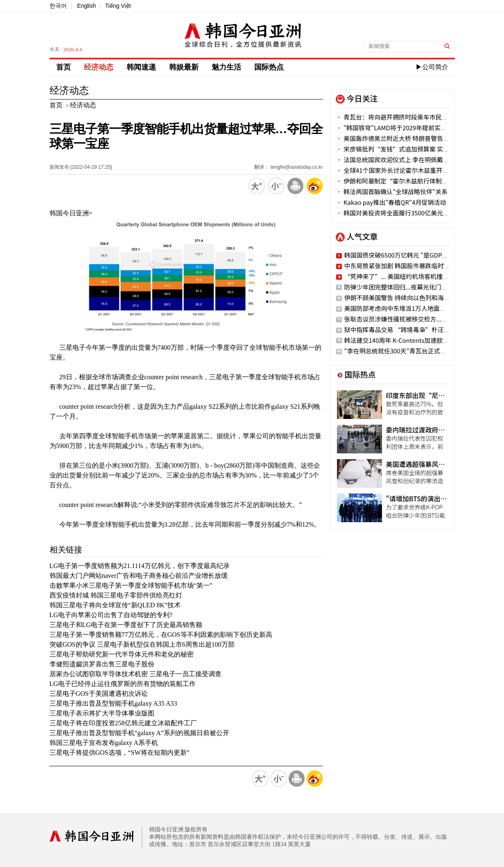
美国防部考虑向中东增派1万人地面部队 (398, 308)
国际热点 (269, 67)
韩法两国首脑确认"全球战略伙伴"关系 (392, 191)
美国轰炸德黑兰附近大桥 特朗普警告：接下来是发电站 (414, 138)
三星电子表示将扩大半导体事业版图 (102, 713)
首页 (63, 67)
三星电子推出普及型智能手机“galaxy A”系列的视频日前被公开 (140, 733)
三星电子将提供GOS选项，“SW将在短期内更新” (120, 753)
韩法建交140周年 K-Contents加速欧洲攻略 (403, 340)
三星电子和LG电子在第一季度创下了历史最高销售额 (126, 625)
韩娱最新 (184, 67)
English (86, 6)
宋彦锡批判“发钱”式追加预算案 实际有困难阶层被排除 (417, 149)
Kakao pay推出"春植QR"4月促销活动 (391, 202)
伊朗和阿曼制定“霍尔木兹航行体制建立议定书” (407, 181)
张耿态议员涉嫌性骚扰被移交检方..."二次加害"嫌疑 (414, 319)
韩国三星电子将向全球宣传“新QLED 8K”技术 (115, 605)
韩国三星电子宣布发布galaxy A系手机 (104, 743)
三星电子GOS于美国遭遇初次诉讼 (99, 694)
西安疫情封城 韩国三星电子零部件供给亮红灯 (116, 595)
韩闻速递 (141, 67)
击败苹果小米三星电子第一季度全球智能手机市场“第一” (131, 585)
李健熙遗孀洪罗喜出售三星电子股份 (102, 664)
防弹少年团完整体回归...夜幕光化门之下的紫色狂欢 (415, 287)
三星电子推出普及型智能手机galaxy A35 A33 (113, 703)
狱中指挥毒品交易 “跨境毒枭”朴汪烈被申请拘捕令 (416, 329)
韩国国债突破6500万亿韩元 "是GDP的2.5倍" (405, 255)
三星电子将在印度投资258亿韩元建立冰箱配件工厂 (123, 723)
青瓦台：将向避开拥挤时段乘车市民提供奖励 (401, 117)
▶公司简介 (432, 67)
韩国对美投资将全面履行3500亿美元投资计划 (402, 213)
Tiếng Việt (118, 6)
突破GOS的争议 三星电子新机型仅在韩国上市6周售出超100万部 (142, 644)
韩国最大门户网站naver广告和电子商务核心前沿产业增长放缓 (139, 576)
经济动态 (99, 67)
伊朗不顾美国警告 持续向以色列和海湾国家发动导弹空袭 (422, 298)
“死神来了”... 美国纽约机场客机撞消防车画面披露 (415, 276)
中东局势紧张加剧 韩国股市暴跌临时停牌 (400, 266)
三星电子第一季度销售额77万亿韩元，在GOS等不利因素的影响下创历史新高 (161, 635)
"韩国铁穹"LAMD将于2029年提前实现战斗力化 (404, 128)
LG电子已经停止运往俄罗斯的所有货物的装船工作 (123, 684)
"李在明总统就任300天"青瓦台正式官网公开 (405, 351)
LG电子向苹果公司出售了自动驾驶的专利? (111, 615)
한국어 (58, 6)
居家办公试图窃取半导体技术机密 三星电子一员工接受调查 (136, 674)
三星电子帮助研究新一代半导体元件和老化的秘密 (122, 654)
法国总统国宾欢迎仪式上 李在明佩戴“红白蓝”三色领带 (417, 160)
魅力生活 (226, 67)
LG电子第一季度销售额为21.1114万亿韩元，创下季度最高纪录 (140, 566)
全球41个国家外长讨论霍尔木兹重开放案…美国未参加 (414, 170)
